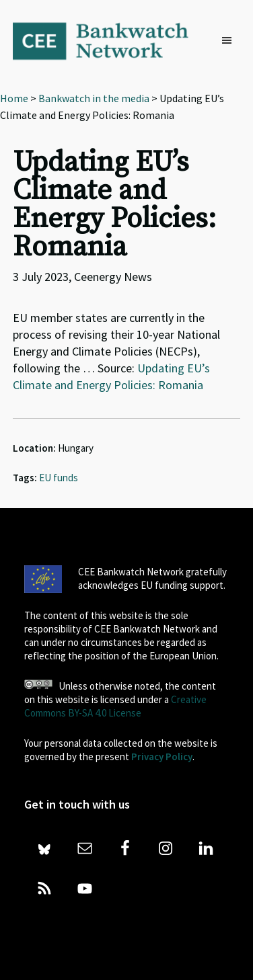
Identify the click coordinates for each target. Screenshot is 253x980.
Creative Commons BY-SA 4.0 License (115, 706)
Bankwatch (110, 40)
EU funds (59, 478)
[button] (230, 41)
